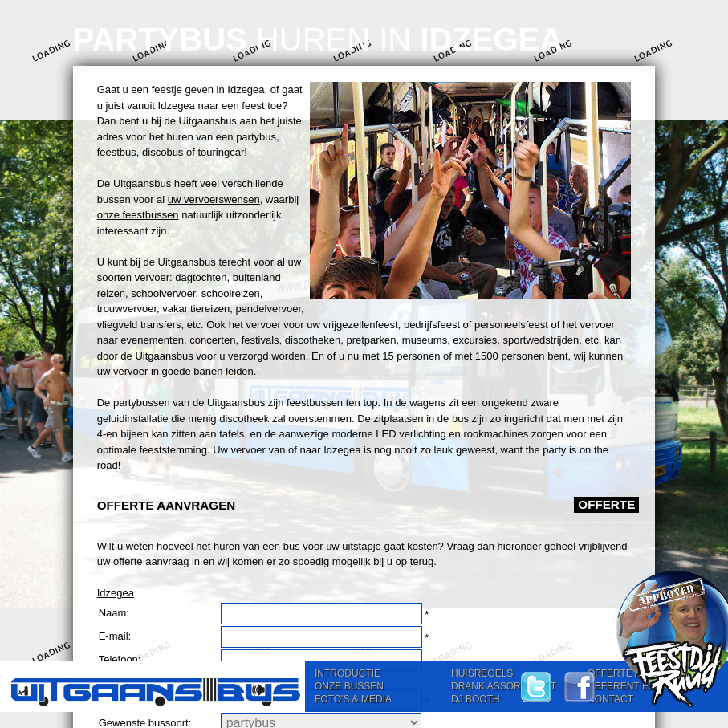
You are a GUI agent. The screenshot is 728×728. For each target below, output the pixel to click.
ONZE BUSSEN (349, 686)
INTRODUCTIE (348, 673)
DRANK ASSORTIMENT (504, 686)
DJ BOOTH (476, 699)
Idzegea (116, 593)
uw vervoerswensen (214, 199)
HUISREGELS (482, 673)
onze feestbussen (138, 215)
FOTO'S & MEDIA (353, 699)
